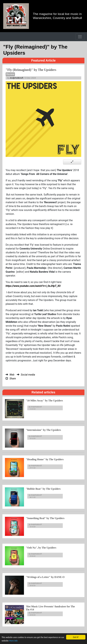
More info (13, 641)
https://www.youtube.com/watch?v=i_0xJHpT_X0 (33, 286)
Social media (28, 375)
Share (13, 379)
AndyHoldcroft (17, 78)
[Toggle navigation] (80, 37)
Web (12, 375)
